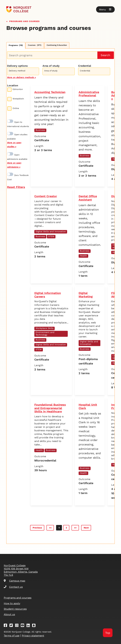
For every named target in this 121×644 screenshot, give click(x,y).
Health (83, 256)
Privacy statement (33, 636)
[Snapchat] (35, 626)
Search (105, 55)
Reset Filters (16, 187)
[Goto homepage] (19, 9)
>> (75, 528)
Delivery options (17, 66)
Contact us (13, 587)
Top (108, 633)
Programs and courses (24, 21)
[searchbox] (24, 72)
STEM (51, 236)
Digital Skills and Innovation (51, 231)
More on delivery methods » (21, 77)
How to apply (12, 603)
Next (86, 528)
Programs (16, 45)
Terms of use (12, 636)
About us (9, 614)
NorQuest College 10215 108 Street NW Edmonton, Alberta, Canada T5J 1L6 (21, 570)
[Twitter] (12, 626)
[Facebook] (6, 626)
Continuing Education (57, 45)
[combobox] (23, 71)
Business (40, 130)
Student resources (15, 609)
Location (13, 85)
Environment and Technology (45, 333)
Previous (37, 528)
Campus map (14, 581)
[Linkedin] (29, 626)
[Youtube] (23, 626)
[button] (105, 9)
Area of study (51, 66)
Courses (35, 45)
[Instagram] (18, 626)
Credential (85, 66)
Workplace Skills (45, 328)
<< (50, 528)
